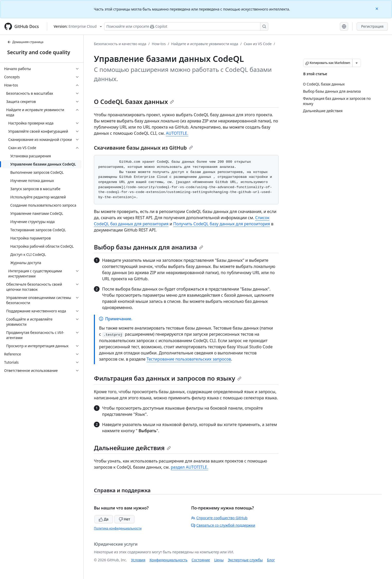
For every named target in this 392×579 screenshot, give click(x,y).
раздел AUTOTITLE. (190, 467)
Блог (271, 560)
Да (104, 519)
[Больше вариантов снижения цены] (357, 63)
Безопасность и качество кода (120, 44)
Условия (138, 560)
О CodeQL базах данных (134, 102)
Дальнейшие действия (132, 448)
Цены (219, 560)
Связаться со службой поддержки (223, 525)
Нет (125, 519)
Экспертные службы (245, 560)
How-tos (159, 44)
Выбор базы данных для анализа (149, 247)
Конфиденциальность (169, 560)
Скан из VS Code (258, 44)
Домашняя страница (25, 42)
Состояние (201, 560)
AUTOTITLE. (177, 133)
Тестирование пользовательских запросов (189, 359)
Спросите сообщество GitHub (219, 518)
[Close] (377, 8)
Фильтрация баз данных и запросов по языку (168, 378)
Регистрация (372, 26)
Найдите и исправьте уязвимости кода (205, 44)
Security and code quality (39, 52)
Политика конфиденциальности (118, 528)
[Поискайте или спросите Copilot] (186, 26)
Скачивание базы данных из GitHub (143, 148)
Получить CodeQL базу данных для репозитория (222, 224)
